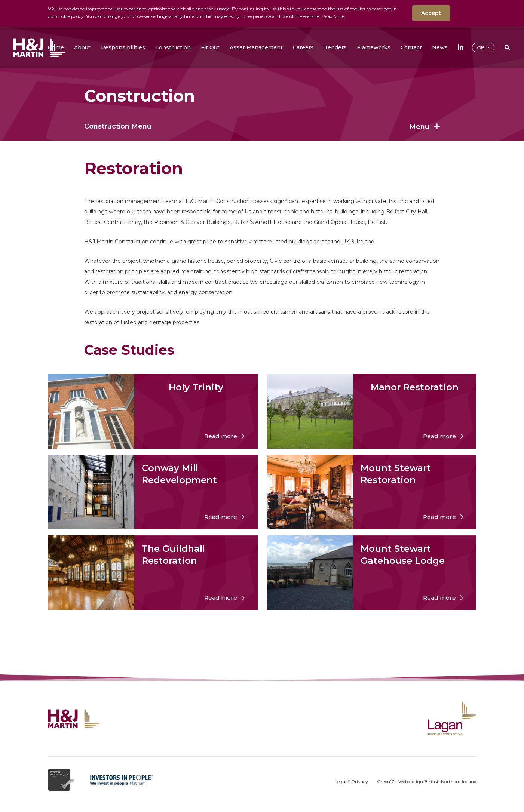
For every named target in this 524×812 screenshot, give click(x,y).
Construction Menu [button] (262, 126)
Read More (333, 16)
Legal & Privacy (351, 782)
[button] (82, 47)
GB (482, 47)
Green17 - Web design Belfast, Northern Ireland (427, 782)
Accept (431, 13)
